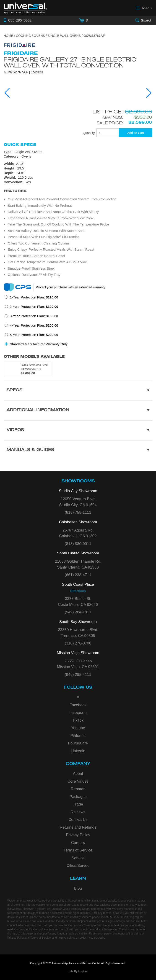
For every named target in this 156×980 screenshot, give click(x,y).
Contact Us (78, 820)
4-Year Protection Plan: (34, 325)
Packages (78, 797)
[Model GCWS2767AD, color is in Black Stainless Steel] (28, 369)
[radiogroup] (78, 322)
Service (78, 858)
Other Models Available (34, 356)
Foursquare (78, 743)
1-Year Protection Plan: (34, 297)
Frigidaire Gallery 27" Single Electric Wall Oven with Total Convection (70, 62)
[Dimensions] (78, 171)
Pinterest (78, 736)
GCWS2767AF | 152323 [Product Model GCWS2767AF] (23, 72)
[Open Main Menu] (144, 8)
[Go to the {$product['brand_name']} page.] (20, 45)
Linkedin (78, 751)
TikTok (78, 720)
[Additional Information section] (78, 410)
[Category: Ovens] (78, 156)
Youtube (78, 728)
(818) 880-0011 (78, 544)
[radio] (31, 299)
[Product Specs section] (78, 391)
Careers (78, 843)
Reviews (78, 812)
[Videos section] (78, 430)
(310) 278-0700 (78, 643)
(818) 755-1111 (78, 512)
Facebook (78, 705)
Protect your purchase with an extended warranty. (71, 287)
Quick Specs (20, 145)
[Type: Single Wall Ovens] (78, 152)
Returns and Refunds (78, 827)
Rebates (78, 789)
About (78, 774)
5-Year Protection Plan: (34, 335)
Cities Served (78, 866)
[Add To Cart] (136, 133)
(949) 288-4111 (78, 675)
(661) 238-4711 (78, 575)
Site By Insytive (78, 971)
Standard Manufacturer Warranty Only (39, 344)
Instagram (78, 713)
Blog (78, 888)
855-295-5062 (117, 917)
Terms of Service (78, 850)
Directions (78, 591)
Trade (78, 804)
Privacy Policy (78, 835)
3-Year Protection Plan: (34, 316)
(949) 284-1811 (78, 612)
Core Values (78, 781)
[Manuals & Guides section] (78, 450)
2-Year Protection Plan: (34, 307)
